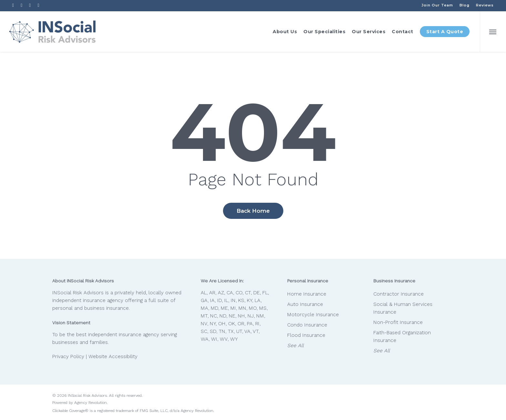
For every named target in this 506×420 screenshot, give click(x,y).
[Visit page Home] (52, 32)
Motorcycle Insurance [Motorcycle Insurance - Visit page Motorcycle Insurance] (313, 315)
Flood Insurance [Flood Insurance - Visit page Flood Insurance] (306, 335)
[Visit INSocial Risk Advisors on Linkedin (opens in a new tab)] (22, 5)
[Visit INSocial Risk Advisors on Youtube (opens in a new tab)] (30, 5)
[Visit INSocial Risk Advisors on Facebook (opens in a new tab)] (13, 5)
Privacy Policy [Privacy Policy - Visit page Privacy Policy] (68, 357)
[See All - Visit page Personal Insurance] (322, 346)
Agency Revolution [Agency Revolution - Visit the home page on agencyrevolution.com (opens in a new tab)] (91, 403)
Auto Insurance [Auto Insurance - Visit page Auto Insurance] (305, 304)
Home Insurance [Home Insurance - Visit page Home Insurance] (307, 294)
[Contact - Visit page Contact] (403, 32)
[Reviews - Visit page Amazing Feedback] (485, 5)
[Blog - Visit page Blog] (465, 5)
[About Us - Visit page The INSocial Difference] (285, 32)
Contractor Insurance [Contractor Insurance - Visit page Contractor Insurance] (399, 294)
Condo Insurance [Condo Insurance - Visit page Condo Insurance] (307, 325)
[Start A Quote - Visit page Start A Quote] (445, 32)
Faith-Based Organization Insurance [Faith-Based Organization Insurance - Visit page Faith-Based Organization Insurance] (402, 337)
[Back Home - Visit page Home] (253, 211)
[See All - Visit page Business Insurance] (408, 351)
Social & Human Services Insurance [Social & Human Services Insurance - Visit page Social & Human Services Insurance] (403, 308)
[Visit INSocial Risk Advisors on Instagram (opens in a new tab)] (38, 5)
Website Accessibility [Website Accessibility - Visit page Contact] (113, 357)
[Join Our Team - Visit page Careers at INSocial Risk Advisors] (437, 5)
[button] (493, 32)
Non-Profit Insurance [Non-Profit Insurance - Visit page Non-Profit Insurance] (398, 322)
